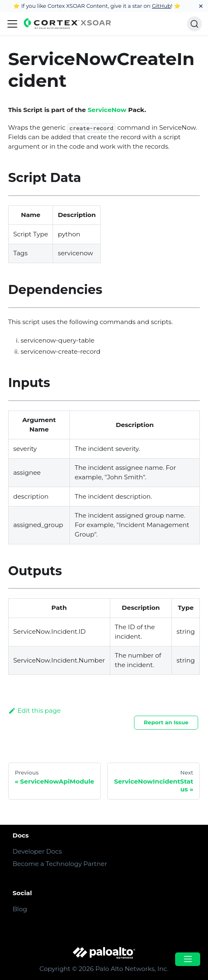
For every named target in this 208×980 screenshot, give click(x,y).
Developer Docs (37, 851)
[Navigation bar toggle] (12, 24)
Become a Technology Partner (60, 864)
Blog (20, 909)
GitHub (161, 6)
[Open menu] (187, 959)
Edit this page (35, 710)
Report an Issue (166, 722)
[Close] (201, 6)
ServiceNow (107, 110)
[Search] (194, 24)
